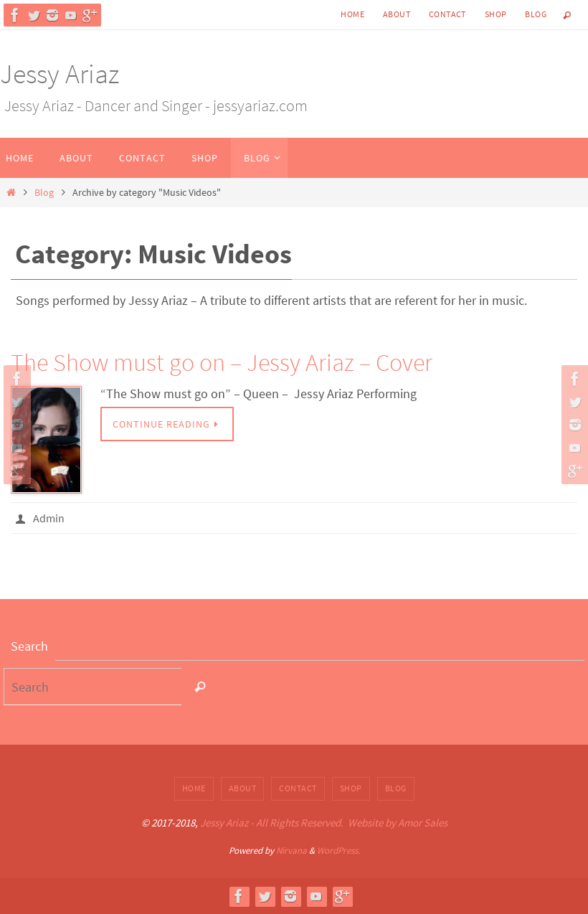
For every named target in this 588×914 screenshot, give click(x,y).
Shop (496, 14)
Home (352, 14)
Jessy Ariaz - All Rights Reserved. (272, 823)
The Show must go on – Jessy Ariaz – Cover (222, 362)
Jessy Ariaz (60, 74)
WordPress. (338, 851)
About (397, 14)
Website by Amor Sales (398, 823)
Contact (447, 14)
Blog (536, 14)
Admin (49, 518)
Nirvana (291, 851)
